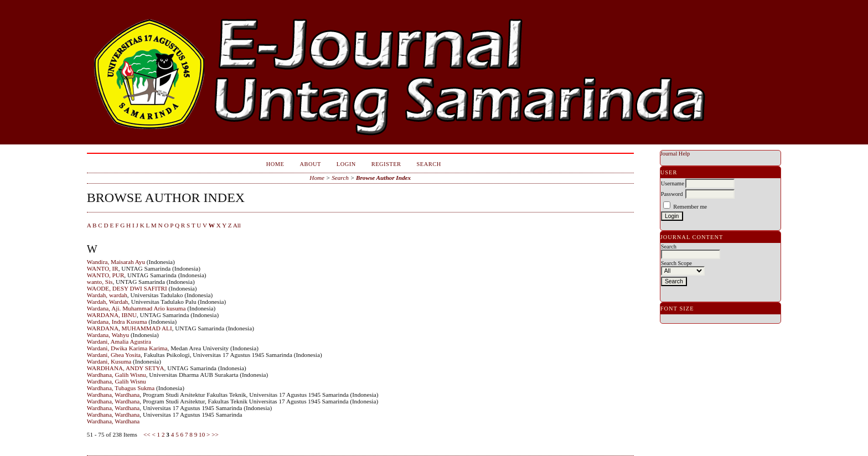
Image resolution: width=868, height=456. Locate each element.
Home (275, 164)
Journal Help (675, 154)
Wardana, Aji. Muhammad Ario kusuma (136, 308)
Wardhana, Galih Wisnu (117, 375)
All (237, 225)
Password (672, 194)
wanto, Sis (100, 282)
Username (673, 183)
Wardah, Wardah (107, 302)
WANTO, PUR (106, 275)
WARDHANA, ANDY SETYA (126, 368)
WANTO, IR (103, 268)
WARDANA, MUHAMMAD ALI (130, 328)
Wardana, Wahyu (108, 335)
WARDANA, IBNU (112, 315)
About (310, 164)
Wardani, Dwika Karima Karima (127, 348)
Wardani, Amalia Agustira (119, 341)
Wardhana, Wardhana (113, 395)
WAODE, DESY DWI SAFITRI (127, 288)
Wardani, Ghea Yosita (114, 355)
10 (202, 434)
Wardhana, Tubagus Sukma (121, 388)
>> (215, 434)
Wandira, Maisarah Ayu (116, 262)
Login (346, 164)
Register (386, 164)
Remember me (690, 207)
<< (147, 434)
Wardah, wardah (107, 295)
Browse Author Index (383, 178)
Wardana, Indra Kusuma (117, 322)
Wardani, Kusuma (109, 361)
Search (429, 164)
